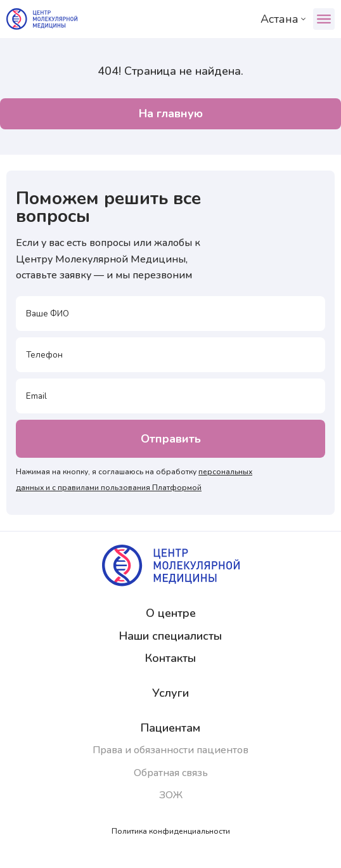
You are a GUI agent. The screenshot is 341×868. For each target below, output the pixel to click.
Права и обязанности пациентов (170, 750)
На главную (171, 113)
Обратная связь (171, 773)
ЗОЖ (171, 795)
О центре (171, 613)
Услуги (170, 693)
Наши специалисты (170, 636)
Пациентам (170, 728)
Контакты (170, 658)
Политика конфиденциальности (171, 831)
